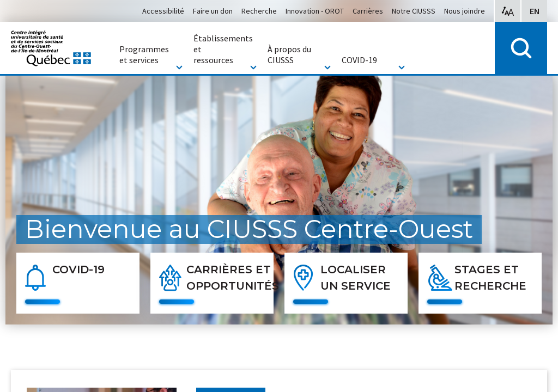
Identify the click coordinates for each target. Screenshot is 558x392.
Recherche (259, 11)
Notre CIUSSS (414, 11)
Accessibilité (163, 11)
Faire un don (213, 11)
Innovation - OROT (315, 11)
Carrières (368, 11)
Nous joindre (465, 11)
